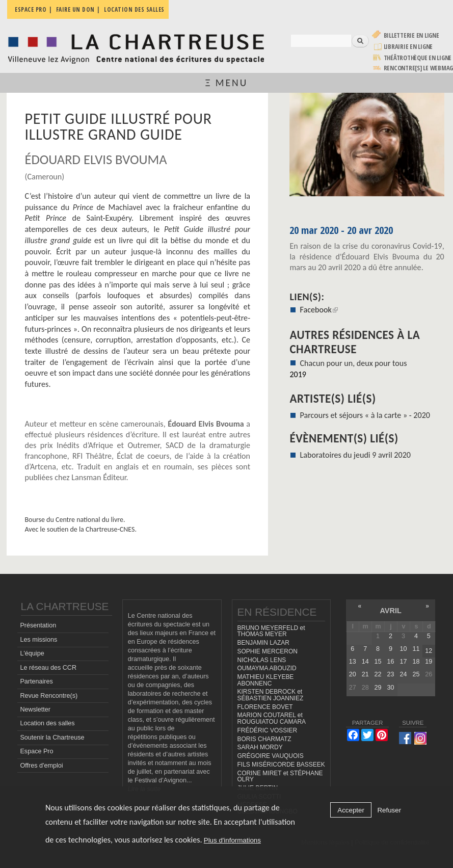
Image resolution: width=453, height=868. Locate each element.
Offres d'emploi (41, 766)
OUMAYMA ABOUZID (267, 668)
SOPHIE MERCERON (268, 651)
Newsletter (35, 709)
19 (429, 662)
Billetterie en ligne (411, 35)
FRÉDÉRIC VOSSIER (268, 730)
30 (391, 688)
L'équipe (32, 653)
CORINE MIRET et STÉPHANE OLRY (280, 777)
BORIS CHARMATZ (264, 739)
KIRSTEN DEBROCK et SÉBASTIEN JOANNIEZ (271, 695)
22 (378, 674)
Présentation (38, 625)
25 (416, 674)
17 (403, 662)
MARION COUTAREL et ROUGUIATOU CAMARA (272, 718)
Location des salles (47, 723)
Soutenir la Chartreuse (52, 738)
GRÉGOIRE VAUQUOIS (271, 756)
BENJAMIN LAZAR (263, 643)
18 (416, 662)
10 (403, 649)
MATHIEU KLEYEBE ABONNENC (266, 680)
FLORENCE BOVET (265, 707)
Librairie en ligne (408, 47)
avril (390, 611)
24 (403, 674)
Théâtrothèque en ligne (418, 58)
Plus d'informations (232, 840)
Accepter (351, 810)
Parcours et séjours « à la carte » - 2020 (365, 415)
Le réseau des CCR (48, 668)
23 (391, 674)
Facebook (319, 310)
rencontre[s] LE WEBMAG (419, 68)
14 (365, 662)
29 (378, 688)
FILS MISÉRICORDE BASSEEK (281, 765)
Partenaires (36, 681)
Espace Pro (36, 751)
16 (391, 662)
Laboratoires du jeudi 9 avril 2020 (355, 455)
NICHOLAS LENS (262, 660)
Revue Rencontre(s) (49, 696)
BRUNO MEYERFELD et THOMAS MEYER (271, 631)
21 (365, 674)
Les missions (38, 640)
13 (353, 662)
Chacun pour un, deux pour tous (354, 363)
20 (353, 674)
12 (429, 651)
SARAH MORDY (260, 747)
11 (416, 649)
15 (378, 662)
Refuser (389, 810)
